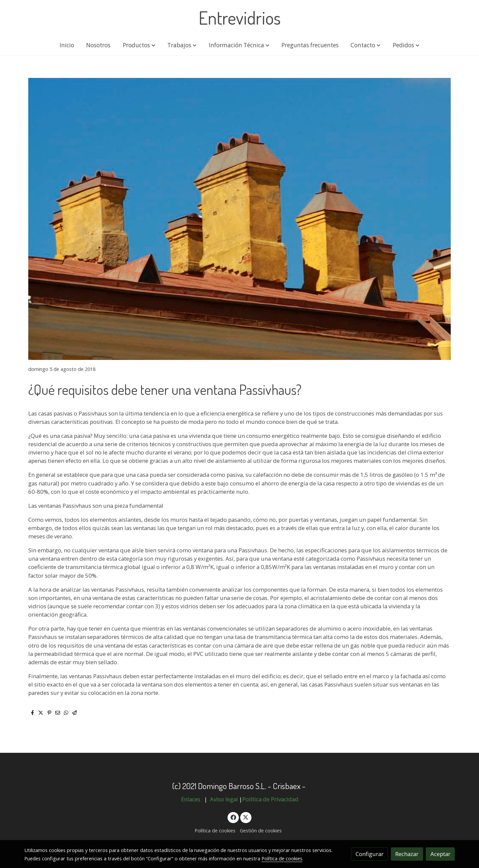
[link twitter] (246, 817)
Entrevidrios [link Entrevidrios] (240, 18)
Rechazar (407, 854)
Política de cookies (215, 830)
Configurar (370, 854)
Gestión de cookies (261, 830)
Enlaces (191, 799)
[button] (139, 45)
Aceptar (440, 854)
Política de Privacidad (270, 799)
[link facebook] (233, 817)
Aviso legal (224, 799)
